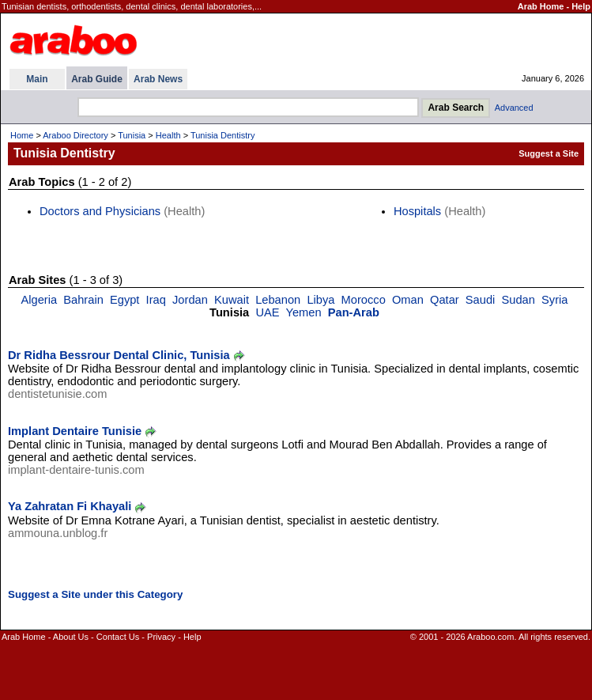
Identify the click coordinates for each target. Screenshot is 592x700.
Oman (408, 300)
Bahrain (83, 300)
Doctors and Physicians (100, 211)
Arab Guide (97, 79)
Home (22, 135)
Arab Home (541, 6)
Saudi (481, 300)
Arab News (158, 79)
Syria (554, 300)
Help (581, 6)
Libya (321, 300)
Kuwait (232, 300)
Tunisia (132, 135)
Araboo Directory (75, 135)
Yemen (303, 312)
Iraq (156, 300)
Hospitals (417, 211)
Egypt (124, 300)
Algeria (39, 300)
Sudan (518, 300)
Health (168, 135)
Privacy (161, 637)
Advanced (514, 108)
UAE (267, 312)
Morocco (364, 300)
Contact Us (118, 637)
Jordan (190, 300)
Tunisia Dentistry (223, 135)
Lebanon (278, 300)
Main (37, 79)
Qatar (445, 300)
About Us (71, 637)
